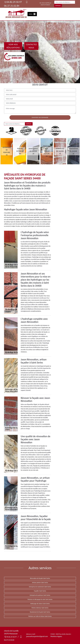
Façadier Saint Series (40, 591)
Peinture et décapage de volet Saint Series (40, 599)
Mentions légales (56, 636)
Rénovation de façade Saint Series (40, 578)
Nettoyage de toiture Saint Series (40, 604)
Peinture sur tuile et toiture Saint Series (40, 616)
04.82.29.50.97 (13, 2)
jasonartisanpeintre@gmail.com (37, 636)
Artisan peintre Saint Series (40, 583)
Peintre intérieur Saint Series (40, 608)
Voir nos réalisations (13, 46)
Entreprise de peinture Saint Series (40, 595)
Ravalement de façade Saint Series (40, 612)
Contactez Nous (31, 46)
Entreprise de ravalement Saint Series (40, 587)
